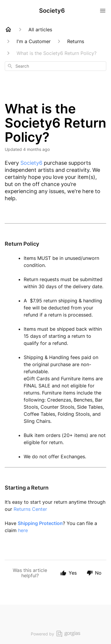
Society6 (31, 163)
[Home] (8, 30)
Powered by (55, 634)
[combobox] (55, 66)
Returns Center (30, 509)
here (23, 530)
